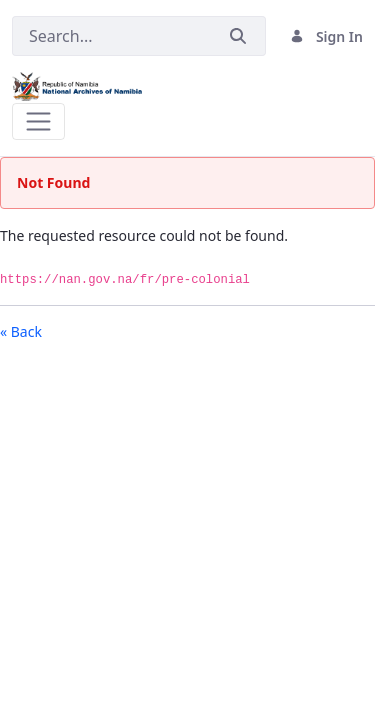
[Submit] (238, 36)
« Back (21, 331)
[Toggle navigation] (38, 121)
